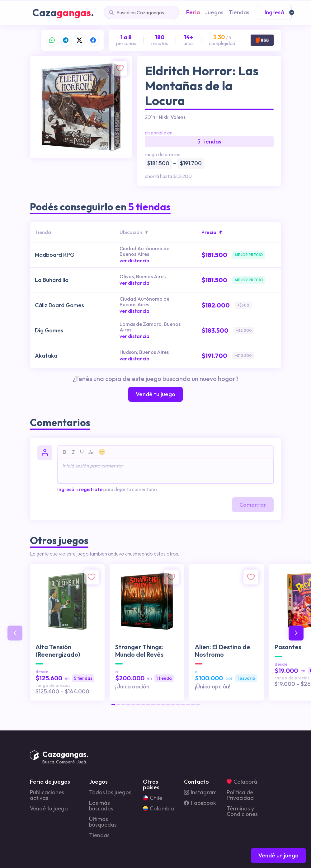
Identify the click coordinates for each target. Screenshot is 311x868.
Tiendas (99, 835)
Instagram (200, 792)
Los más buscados (101, 806)
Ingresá (66, 489)
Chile (153, 798)
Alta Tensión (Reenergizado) (58, 651)
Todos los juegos (110, 792)
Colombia (158, 809)
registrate (91, 489)
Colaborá (242, 782)
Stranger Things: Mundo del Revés (139, 651)
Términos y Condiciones (242, 811)
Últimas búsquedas (103, 822)
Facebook (200, 803)
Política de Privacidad (240, 795)
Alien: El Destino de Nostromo (223, 651)
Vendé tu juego (49, 809)
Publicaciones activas (47, 795)
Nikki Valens (172, 117)
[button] (113, 705)
